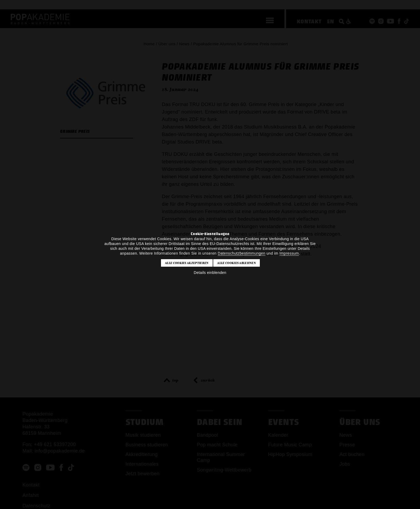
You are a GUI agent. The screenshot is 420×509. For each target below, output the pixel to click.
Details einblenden (210, 273)
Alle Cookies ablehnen (237, 263)
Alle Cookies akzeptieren (187, 263)
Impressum (289, 253)
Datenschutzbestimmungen (242, 253)
